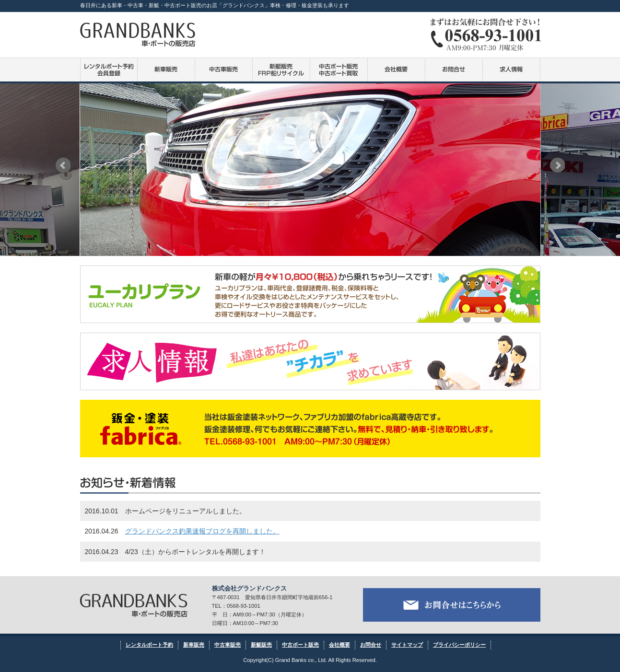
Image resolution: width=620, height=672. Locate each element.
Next (557, 165)
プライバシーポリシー (459, 645)
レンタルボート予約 (149, 645)
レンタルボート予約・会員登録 (109, 70)
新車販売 (166, 70)
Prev (63, 165)
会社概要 (396, 70)
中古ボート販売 (339, 70)
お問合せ (454, 70)
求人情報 (511, 70)
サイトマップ (407, 645)
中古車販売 (224, 70)
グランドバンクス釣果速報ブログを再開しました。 (202, 531)
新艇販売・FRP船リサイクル (281, 70)
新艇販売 (261, 645)
